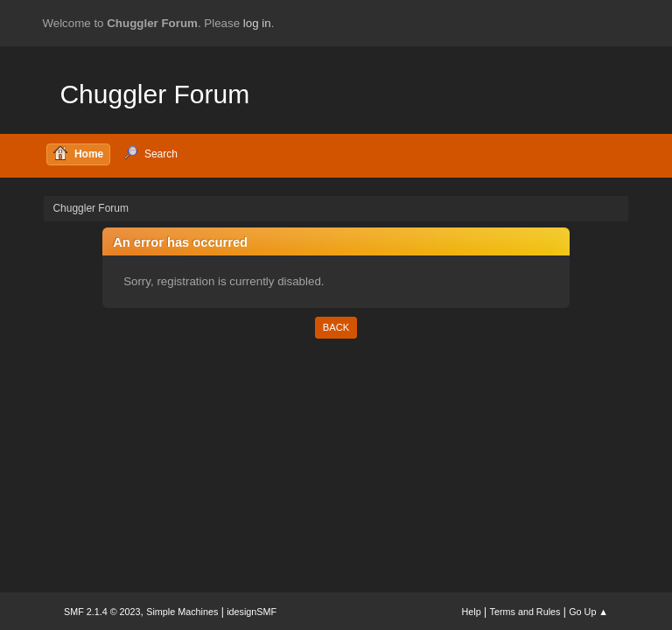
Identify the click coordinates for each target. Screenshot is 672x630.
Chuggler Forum (154, 94)
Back (336, 327)
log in (257, 23)
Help (472, 612)
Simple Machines (182, 612)
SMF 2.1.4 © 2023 (102, 612)
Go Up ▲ (588, 612)
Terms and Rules (525, 612)
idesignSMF (252, 612)
